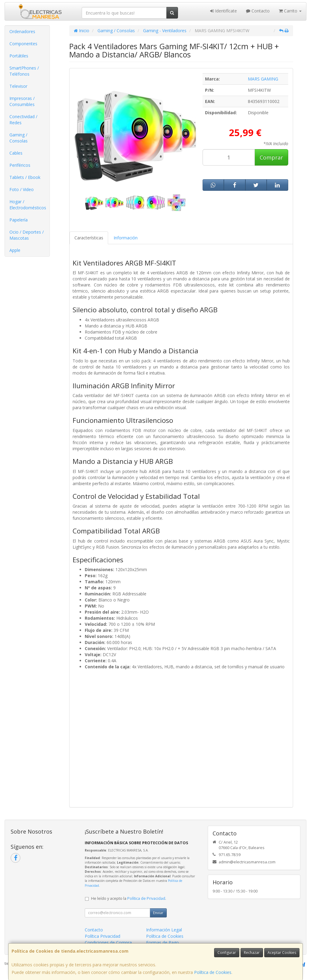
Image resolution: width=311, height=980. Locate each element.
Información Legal (164, 930)
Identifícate (224, 11)
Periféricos (20, 165)
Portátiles (19, 56)
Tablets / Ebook (25, 177)
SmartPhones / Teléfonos (24, 71)
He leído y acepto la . (129, 898)
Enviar (158, 913)
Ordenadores (22, 31)
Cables (16, 153)
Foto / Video (22, 189)
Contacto (258, 11)
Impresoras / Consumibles (22, 101)
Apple (15, 250)
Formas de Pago (162, 942)
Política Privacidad (103, 936)
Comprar (271, 157)
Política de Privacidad (146, 898)
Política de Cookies (213, 972)
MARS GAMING (263, 79)
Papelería (19, 220)
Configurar (227, 953)
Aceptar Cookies (282, 953)
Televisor (18, 86)
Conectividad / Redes (23, 120)
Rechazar (252, 953)
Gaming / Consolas (19, 138)
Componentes (23, 44)
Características (89, 238)
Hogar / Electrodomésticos (28, 205)
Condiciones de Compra (108, 942)
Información (126, 238)
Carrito (290, 11)
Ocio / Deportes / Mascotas (27, 235)
